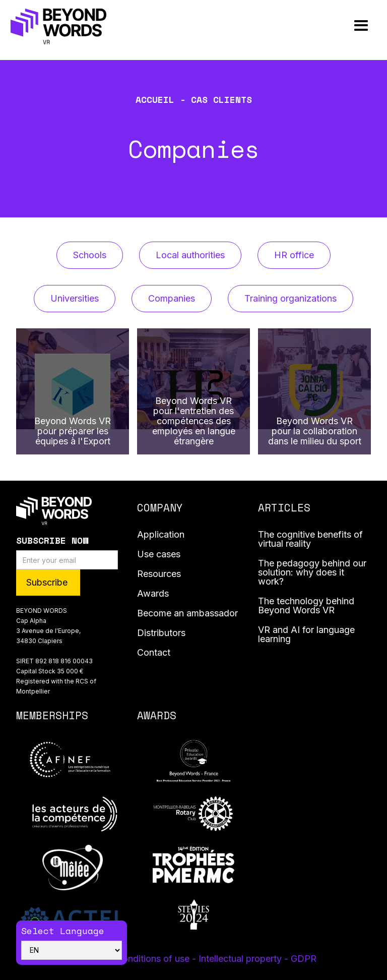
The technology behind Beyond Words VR (306, 606)
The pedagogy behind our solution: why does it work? (312, 573)
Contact (154, 653)
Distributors (161, 633)
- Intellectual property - (241, 959)
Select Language (63, 931)
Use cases (159, 555)
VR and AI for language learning (306, 635)
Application (161, 535)
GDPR (304, 959)
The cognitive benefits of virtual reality (310, 539)
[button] (361, 26)
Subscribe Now (52, 540)
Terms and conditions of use (132, 959)
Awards (153, 594)
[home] (58, 26)
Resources (159, 574)
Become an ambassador (187, 614)
